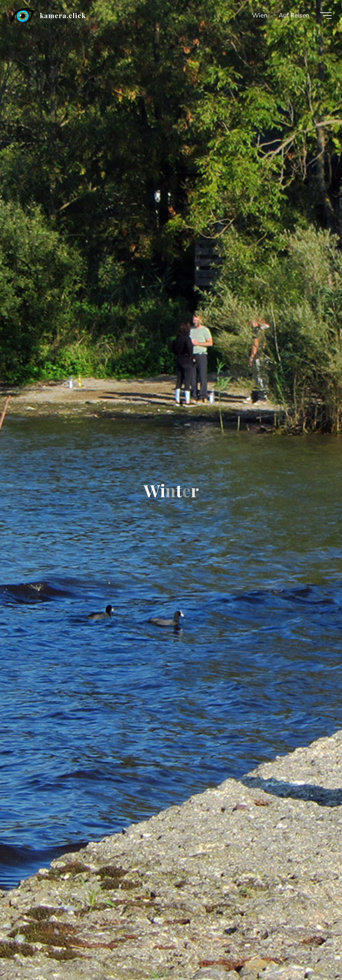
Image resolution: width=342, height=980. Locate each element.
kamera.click (63, 15)
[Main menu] (326, 16)
